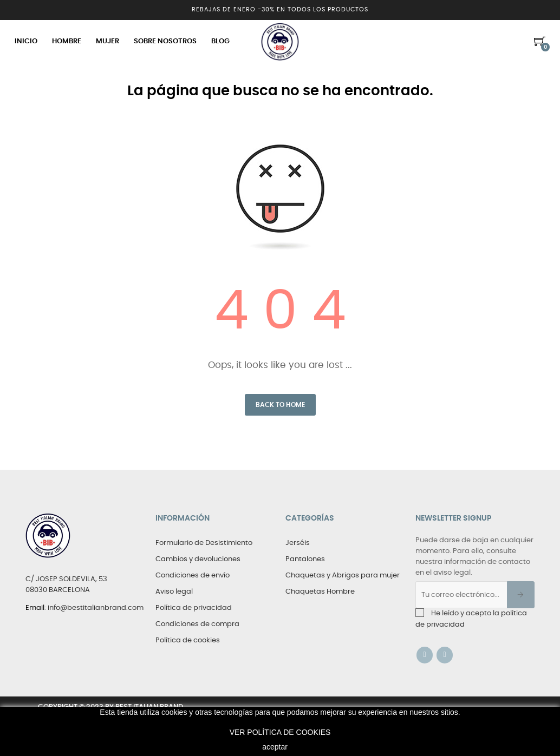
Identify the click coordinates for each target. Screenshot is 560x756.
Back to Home (280, 405)
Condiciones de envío (193, 576)
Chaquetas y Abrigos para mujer (343, 576)
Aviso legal (174, 592)
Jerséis (298, 543)
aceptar (275, 747)
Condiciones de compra (197, 624)
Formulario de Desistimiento (204, 543)
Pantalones (305, 559)
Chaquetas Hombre (320, 592)
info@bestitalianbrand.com (96, 608)
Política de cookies (188, 640)
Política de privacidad (194, 608)
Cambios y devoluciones (198, 559)
